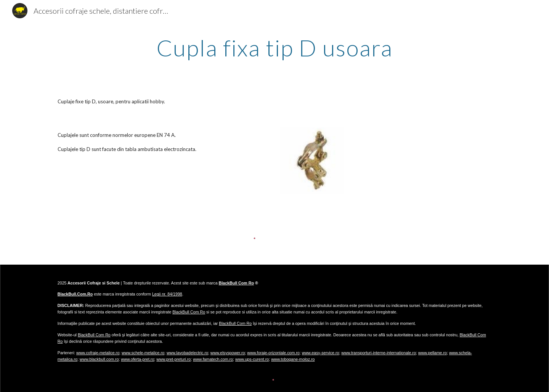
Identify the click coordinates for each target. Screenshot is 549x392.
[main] (274, 48)
